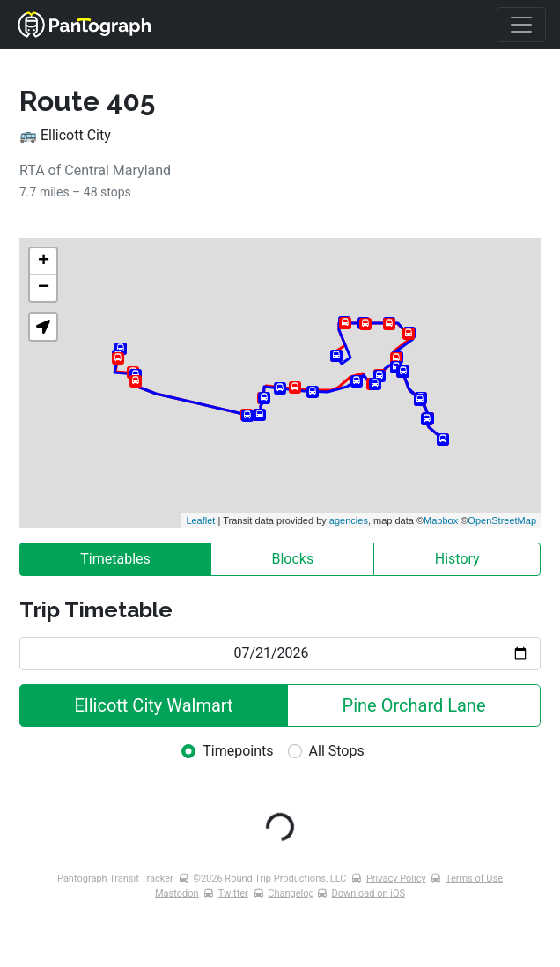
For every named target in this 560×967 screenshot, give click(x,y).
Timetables (115, 559)
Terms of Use (474, 878)
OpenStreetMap (502, 520)
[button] (43, 327)
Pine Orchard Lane (414, 705)
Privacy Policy (396, 878)
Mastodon (177, 893)
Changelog (291, 893)
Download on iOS (368, 893)
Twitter (233, 893)
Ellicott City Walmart (153, 705)
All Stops (337, 751)
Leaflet (200, 520)
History (457, 559)
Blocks (292, 559)
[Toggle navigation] (521, 25)
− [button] (44, 288)
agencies (349, 520)
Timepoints (238, 751)
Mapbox (441, 520)
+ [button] (44, 262)
